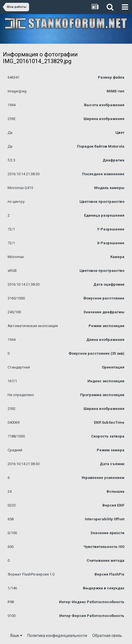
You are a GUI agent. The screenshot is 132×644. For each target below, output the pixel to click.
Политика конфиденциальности (57, 636)
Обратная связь (107, 636)
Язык (16, 636)
